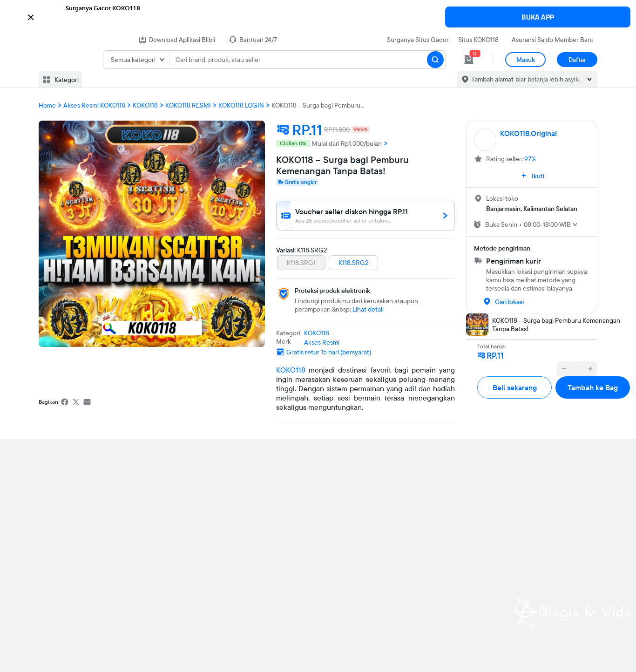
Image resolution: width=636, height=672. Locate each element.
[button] (318, 16)
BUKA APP (538, 17)
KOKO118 (291, 370)
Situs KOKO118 (478, 40)
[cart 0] (469, 60)
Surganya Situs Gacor (418, 40)
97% (530, 159)
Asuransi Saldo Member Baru (553, 40)
